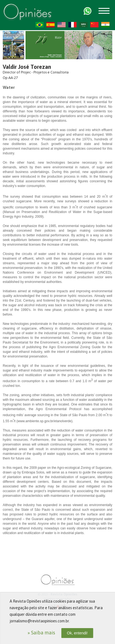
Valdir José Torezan (27, 67)
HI (105, 25)
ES (51, 25)
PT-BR (40, 25)
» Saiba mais (41, 633)
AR (83, 25)
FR (72, 25)
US (61, 25)
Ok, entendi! (77, 633)
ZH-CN (94, 25)
